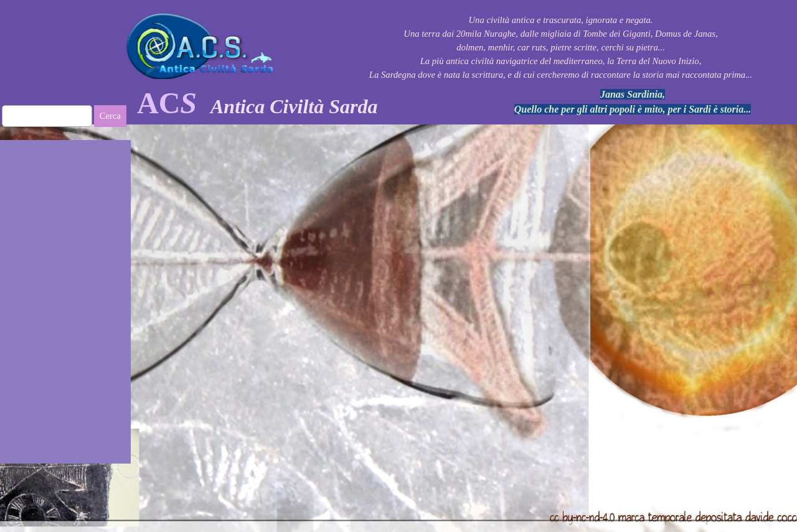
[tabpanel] (299, 103)
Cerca (110, 116)
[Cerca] (47, 116)
